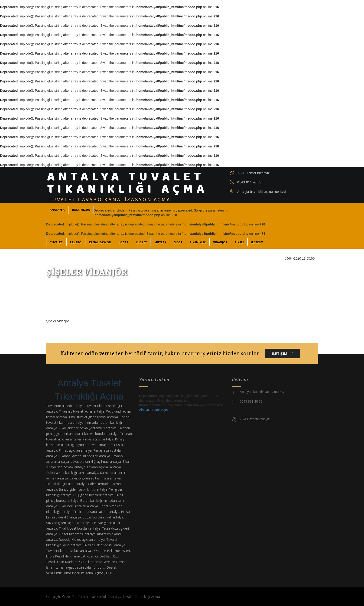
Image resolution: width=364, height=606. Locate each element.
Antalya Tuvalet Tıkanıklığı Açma (89, 390)
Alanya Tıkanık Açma (154, 410)
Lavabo (76, 242)
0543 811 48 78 (249, 182)
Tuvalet (56, 242)
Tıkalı (239, 242)
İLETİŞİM (257, 242)
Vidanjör (220, 242)
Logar (123, 242)
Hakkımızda (81, 210)
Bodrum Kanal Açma (88, 573)
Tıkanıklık (198, 242)
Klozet (141, 242)
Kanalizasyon (100, 242)
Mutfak (160, 242)
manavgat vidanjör (84, 556)
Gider (178, 242)
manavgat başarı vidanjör (78, 567)
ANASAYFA (57, 210)
